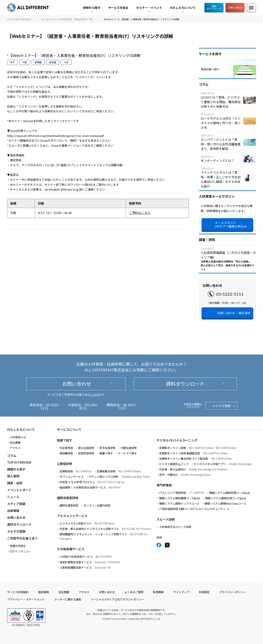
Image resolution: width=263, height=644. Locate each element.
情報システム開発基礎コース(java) (180, 498)
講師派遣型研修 (69, 505)
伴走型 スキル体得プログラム (92, 482)
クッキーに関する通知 (68, 599)
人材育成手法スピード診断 (175, 527)
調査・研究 (15, 483)
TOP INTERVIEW (19, 462)
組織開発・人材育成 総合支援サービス (90, 487)
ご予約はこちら (140, 213)
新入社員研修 (86, 448)
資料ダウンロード (214, 8)
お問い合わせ (235, 8)
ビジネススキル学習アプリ (223, 464)
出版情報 (13, 511)
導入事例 (13, 476)
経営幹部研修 (86, 453)
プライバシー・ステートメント (26, 599)
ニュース (13, 497)
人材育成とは (18, 437)
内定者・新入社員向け (194, 469)
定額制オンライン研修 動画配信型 (193, 453)
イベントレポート (19, 490)
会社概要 (15, 443)
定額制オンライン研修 (198, 448)
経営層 (53, 62)
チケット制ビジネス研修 (119, 477)
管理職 (38, 62)
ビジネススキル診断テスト (87, 524)
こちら (95, 395)
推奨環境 (43, 592)
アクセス (15, 448)
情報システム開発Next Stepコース (225, 504)
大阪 (66, 62)
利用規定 (204, 592)
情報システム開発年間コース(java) (230, 493)
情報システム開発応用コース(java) (226, 498)
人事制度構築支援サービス (85, 568)
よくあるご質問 (134, 592)
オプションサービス (72, 477)
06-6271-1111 (127, 407)
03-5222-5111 (230, 294)
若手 (12, 62)
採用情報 (158, 592)
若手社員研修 (107, 448)
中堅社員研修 (129, 448)
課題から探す (16, 469)
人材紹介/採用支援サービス (86, 557)
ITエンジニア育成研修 (182, 493)
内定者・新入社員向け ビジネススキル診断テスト (106, 529)
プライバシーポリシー (233, 592)
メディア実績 (16, 504)
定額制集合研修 (119, 471)
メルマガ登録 (221, 406)
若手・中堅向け (185, 475)
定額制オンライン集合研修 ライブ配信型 (195, 459)
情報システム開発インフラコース (179, 504)
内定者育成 (66, 448)
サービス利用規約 (18, 592)
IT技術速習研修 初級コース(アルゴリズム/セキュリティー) (194, 509)
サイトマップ (181, 592)
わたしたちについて (21, 430)
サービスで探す (127, 453)
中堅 (25, 62)
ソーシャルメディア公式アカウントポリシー (117, 599)
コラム (12, 455)
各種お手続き (18, 546)
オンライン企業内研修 (97, 505)
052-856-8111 (89, 407)
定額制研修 (76, 471)
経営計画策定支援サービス (90, 562)
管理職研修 (66, 453)
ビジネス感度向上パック (174, 464)
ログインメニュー (20, 551)
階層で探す (106, 453)
